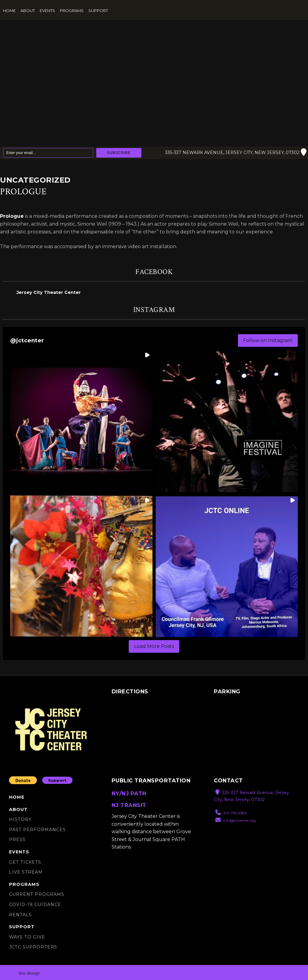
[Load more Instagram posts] (154, 647)
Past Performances (37, 830)
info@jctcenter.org (236, 821)
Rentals (20, 915)
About (28, 11)
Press (17, 840)
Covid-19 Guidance (35, 904)
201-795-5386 (231, 813)
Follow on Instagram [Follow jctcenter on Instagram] (268, 340)
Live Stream (26, 872)
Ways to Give (27, 937)
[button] (81, 421)
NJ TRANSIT (129, 805)
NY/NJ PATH (129, 794)
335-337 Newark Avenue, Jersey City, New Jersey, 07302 (235, 153)
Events (47, 11)
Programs (72, 11)
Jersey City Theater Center (49, 293)
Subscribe (119, 153)
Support (98, 11)
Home (9, 11)
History (20, 819)
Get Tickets (25, 862)
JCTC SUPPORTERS (33, 947)
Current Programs (37, 895)
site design (29, 973)
